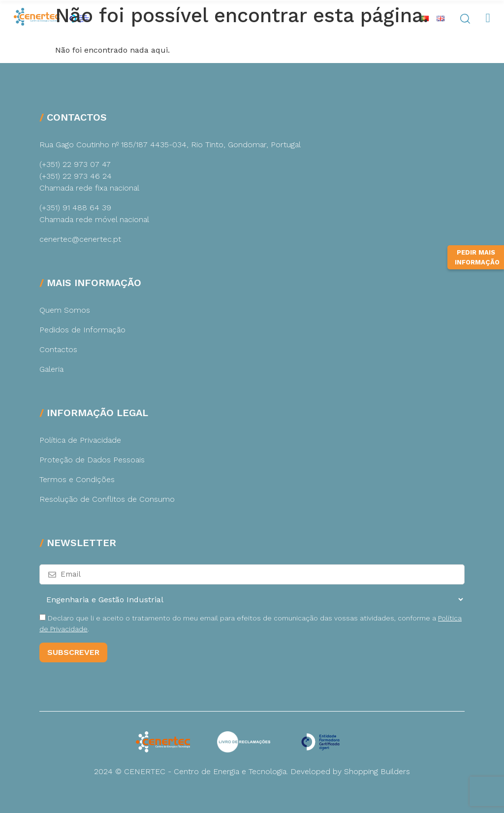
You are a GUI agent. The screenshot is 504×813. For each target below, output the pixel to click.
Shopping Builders (377, 771)
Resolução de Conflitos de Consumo (107, 499)
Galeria (51, 369)
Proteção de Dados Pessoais (92, 460)
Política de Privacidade (80, 440)
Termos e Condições (77, 479)
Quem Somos (65, 310)
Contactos (58, 349)
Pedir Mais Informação (477, 272)
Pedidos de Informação (82, 330)
